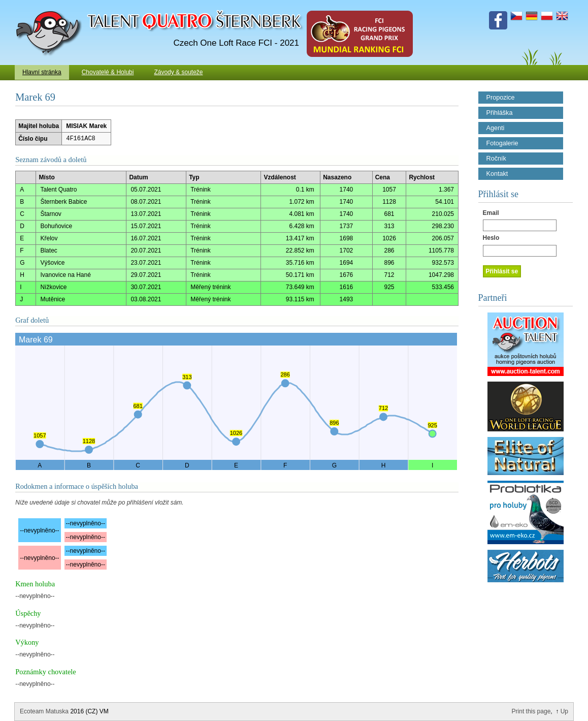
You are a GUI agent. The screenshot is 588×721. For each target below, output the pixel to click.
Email (491, 213)
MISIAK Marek (86, 126)
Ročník (496, 159)
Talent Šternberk (51, 5)
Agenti (496, 128)
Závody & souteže (178, 72)
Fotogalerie (502, 143)
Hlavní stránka (42, 72)
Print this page (531, 711)
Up (564, 711)
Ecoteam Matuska (44, 711)
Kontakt (497, 174)
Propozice (501, 98)
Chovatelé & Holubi (108, 72)
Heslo (491, 238)
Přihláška (500, 113)
